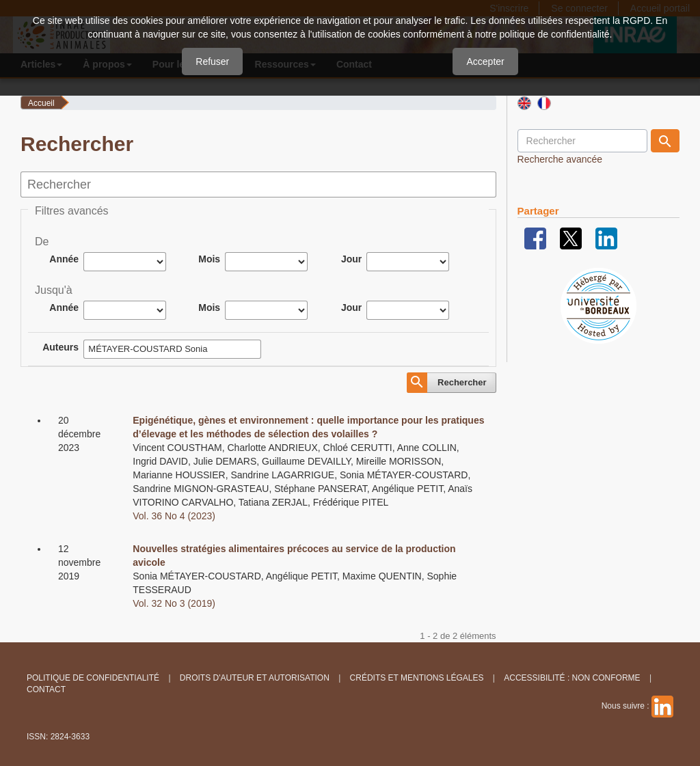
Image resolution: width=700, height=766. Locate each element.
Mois (209, 259)
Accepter (485, 61)
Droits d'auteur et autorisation (255, 678)
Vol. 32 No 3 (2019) (174, 603)
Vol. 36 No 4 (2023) (174, 516)
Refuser (212, 61)
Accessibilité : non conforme (572, 678)
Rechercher (462, 382)
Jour (351, 259)
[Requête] (582, 141)
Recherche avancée (560, 159)
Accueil (41, 103)
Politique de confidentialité (93, 678)
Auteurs (60, 347)
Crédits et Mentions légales (417, 678)
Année (64, 259)
